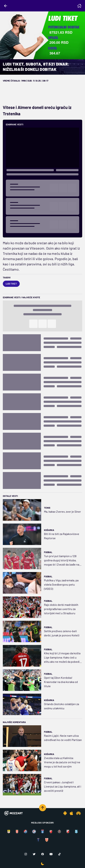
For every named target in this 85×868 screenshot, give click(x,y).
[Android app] (65, 813)
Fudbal (48, 552)
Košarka (49, 530)
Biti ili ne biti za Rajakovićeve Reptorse (62, 536)
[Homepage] (79, 6)
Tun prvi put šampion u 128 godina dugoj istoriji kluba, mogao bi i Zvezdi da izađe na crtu (62, 560)
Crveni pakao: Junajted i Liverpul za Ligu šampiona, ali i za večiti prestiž (63, 786)
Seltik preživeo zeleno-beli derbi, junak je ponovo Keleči (62, 633)
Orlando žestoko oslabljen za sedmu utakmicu (62, 706)
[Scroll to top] (43, 808)
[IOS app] (71, 813)
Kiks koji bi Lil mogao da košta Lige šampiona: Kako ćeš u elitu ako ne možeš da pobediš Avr (62, 658)
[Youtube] (51, 854)
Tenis (47, 508)
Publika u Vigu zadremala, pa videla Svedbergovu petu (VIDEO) (61, 584)
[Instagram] (26, 854)
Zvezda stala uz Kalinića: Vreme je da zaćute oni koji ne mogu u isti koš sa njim (62, 762)
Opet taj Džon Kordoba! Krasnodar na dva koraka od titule (61, 682)
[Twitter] (34, 854)
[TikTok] (59, 854)
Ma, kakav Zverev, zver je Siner (62, 512)
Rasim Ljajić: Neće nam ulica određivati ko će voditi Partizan (63, 738)
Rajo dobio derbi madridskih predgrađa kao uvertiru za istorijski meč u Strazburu (61, 609)
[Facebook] (43, 854)
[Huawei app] (78, 813)
